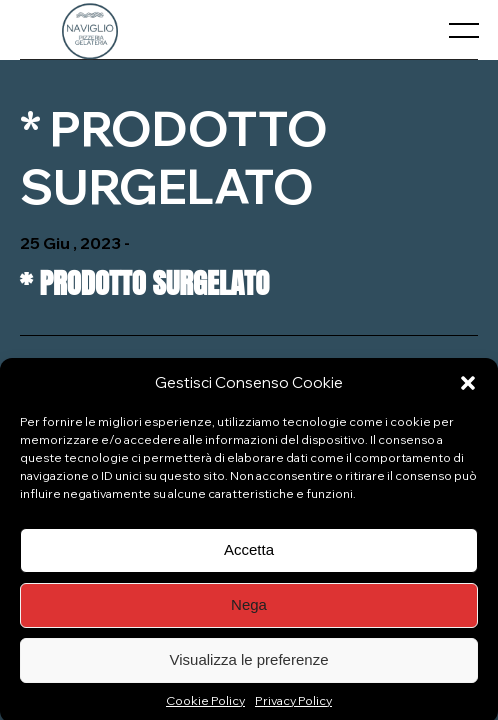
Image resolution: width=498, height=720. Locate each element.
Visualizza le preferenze (249, 667)
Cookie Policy (205, 707)
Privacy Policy (293, 707)
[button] (468, 390)
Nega (249, 612)
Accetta (249, 557)
